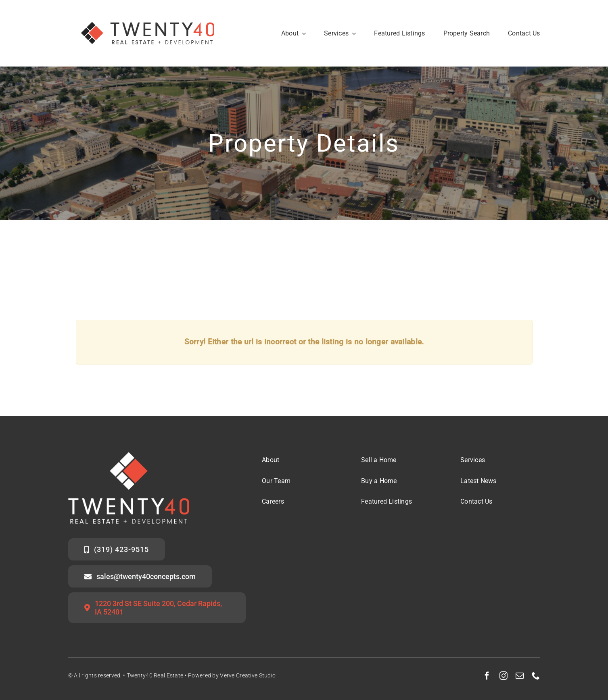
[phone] (536, 676)
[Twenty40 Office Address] (157, 608)
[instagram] (504, 676)
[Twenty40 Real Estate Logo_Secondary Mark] (148, 12)
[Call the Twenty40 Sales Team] (117, 549)
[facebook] (487, 676)
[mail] (520, 676)
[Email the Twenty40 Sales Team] (140, 576)
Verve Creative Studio (248, 675)
